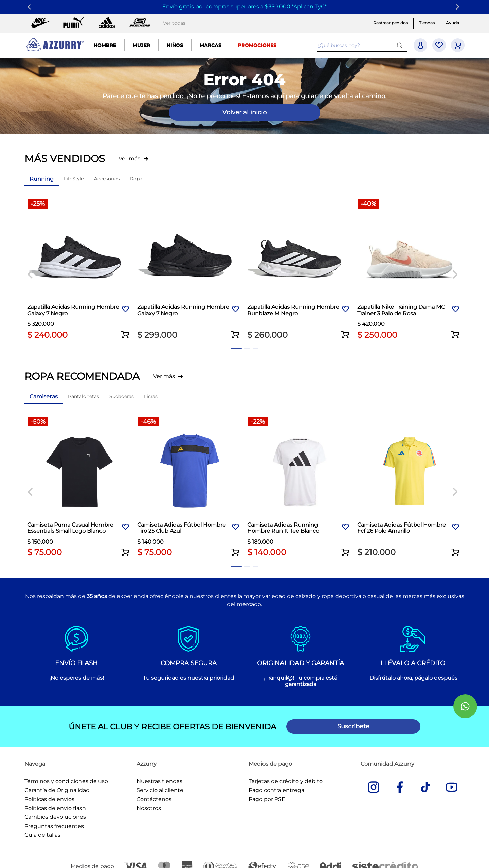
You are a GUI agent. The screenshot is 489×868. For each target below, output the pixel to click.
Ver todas (174, 23)
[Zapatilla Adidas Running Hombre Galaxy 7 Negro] (79, 270)
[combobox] (362, 45)
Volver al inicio (244, 112)
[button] (125, 330)
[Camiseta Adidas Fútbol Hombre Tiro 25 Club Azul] (189, 488)
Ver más (129, 158)
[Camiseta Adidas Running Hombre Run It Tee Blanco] (300, 488)
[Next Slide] (459, 7)
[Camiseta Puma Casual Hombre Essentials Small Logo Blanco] (79, 488)
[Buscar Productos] (401, 45)
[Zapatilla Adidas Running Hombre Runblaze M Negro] (300, 270)
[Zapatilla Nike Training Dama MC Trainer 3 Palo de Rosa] (410, 270)
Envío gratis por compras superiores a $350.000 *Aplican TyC (243, 7)
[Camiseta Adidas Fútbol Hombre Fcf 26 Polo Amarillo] (410, 488)
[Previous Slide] (30, 7)
